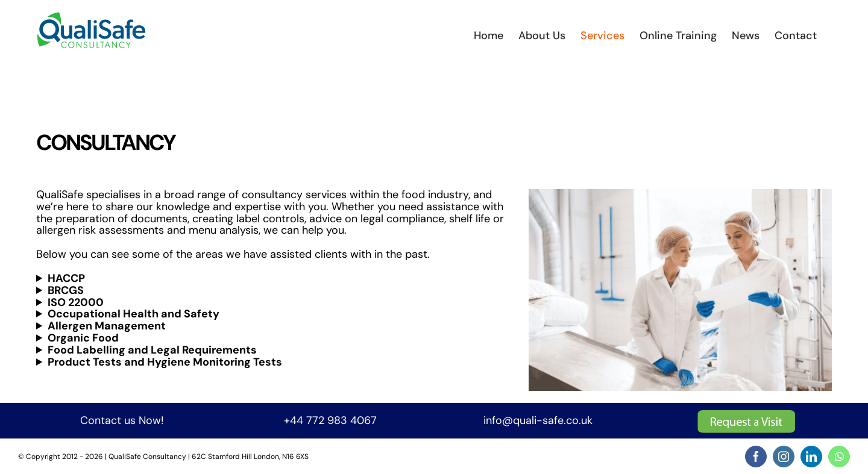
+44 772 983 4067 (330, 420)
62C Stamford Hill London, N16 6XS (250, 457)
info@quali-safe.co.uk (538, 420)
